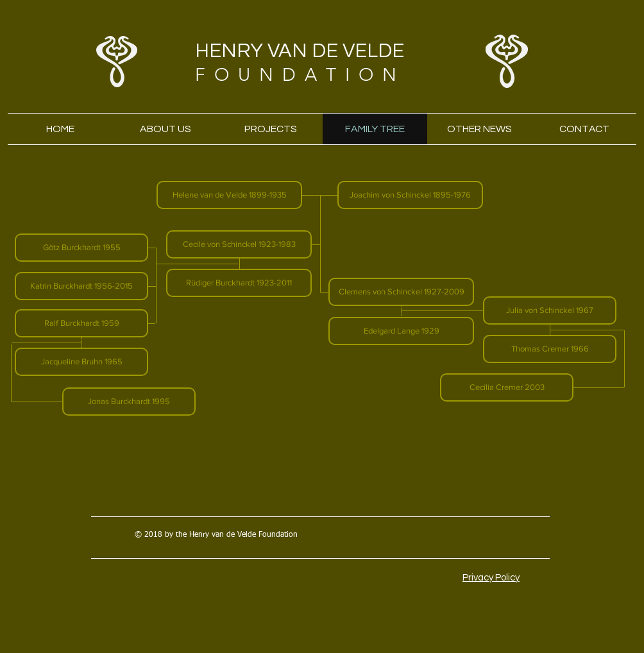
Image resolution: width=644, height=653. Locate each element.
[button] (229, 195)
